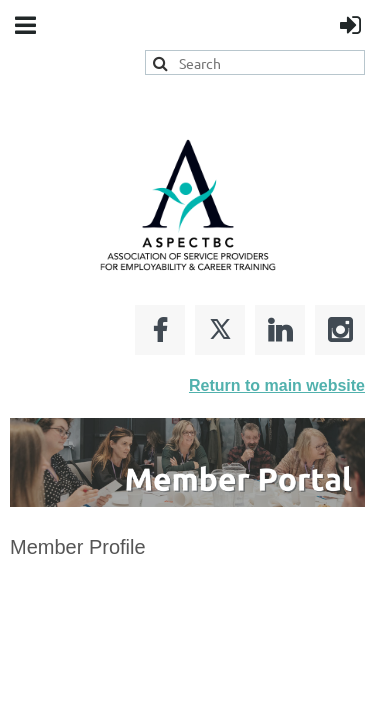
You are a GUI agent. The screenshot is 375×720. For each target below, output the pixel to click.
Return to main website (277, 385)
